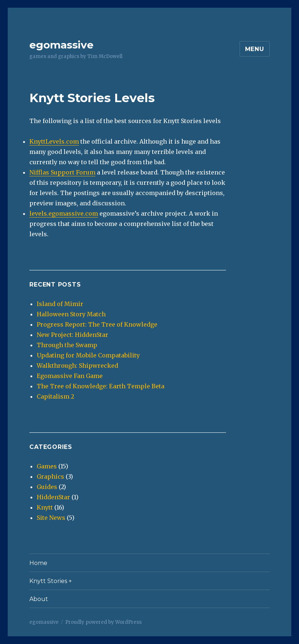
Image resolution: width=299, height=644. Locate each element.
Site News (51, 518)
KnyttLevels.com (54, 141)
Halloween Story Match (71, 314)
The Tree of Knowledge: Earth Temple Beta (101, 386)
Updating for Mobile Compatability (88, 355)
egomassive (61, 45)
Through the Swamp (67, 345)
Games (47, 466)
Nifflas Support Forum (62, 172)
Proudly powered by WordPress (103, 622)
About (39, 599)
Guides (47, 487)
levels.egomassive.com (64, 213)
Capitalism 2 (55, 396)
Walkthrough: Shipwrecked (77, 366)
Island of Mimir (60, 304)
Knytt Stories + (51, 581)
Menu (255, 49)
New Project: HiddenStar (72, 335)
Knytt (45, 507)
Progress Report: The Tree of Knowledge (97, 324)
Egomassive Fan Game (70, 376)
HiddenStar (53, 497)
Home (38, 563)
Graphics (50, 476)
